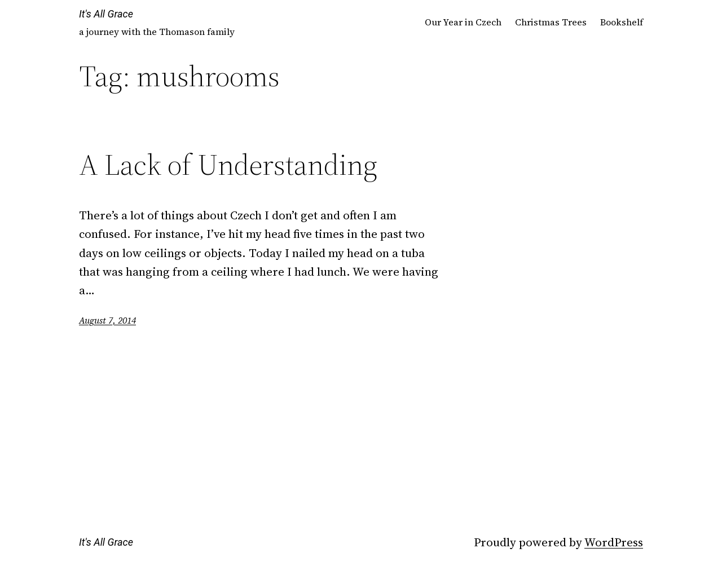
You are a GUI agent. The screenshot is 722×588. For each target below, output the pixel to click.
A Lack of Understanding (228, 165)
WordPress (614, 542)
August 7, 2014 (107, 320)
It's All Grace (106, 14)
